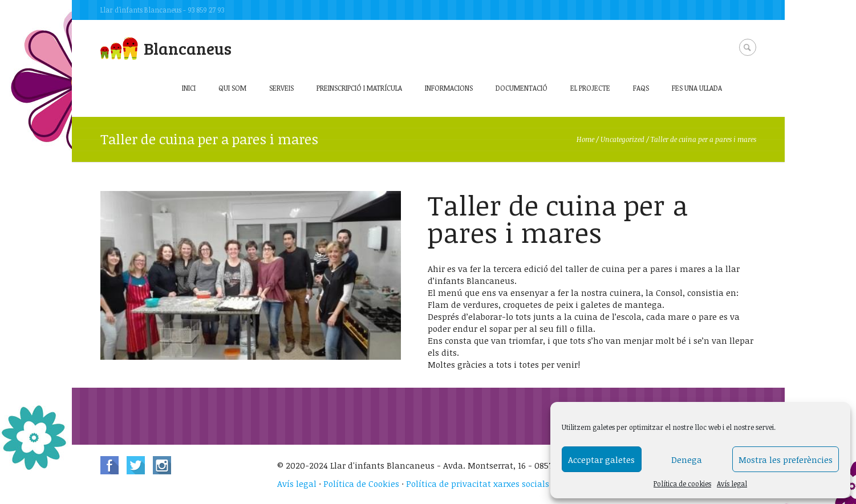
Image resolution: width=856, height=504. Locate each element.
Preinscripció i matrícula (359, 88)
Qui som (232, 88)
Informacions (449, 88)
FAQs (641, 88)
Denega (687, 460)
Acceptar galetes (601, 460)
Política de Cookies (361, 483)
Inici (189, 88)
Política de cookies (682, 483)
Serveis (281, 88)
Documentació (522, 88)
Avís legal (732, 483)
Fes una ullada (697, 88)
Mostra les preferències (786, 460)
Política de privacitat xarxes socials (478, 483)
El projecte (590, 88)
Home (585, 139)
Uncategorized (622, 139)
